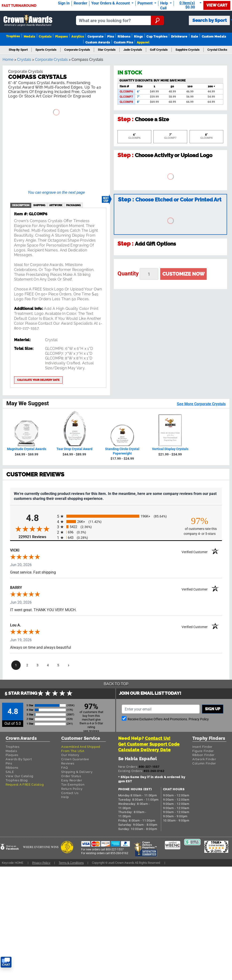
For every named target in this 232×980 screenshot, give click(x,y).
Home (8, 60)
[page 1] (16, 665)
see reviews (91, 731)
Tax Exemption (73, 785)
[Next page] (68, 665)
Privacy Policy (199, 719)
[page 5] (58, 665)
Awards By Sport (19, 759)
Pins (110, 37)
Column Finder (204, 763)
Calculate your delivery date (38, 380)
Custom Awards (98, 42)
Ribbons (124, 37)
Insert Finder (202, 747)
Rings (138, 37)
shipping (39, 205)
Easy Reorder (72, 780)
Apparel (143, 42)
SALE (10, 772)
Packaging (73, 205)
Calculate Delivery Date (145, 750)
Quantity (128, 274)
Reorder (80, 3)
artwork (56, 205)
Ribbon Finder (203, 755)
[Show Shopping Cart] (190, 5)
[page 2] (27, 665)
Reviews (68, 763)
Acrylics (78, 37)
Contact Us (70, 793)
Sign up (213, 709)
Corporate (95, 37)
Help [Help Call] (165, 3)
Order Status (71, 776)
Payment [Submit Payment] (145, 3)
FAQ (65, 768)
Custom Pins (123, 42)
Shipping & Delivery (77, 772)
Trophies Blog (17, 780)
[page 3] (38, 665)
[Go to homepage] (28, 21)
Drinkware (179, 37)
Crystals (45, 37)
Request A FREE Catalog (25, 785)
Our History (70, 755)
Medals (29, 37)
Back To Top (116, 684)
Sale (194, 37)
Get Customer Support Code (149, 744)
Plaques (61, 37)
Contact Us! (158, 738)
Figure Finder (203, 751)
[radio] (116, 516)
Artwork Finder (204, 759)
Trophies (13, 36)
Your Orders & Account (111, 3)
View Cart (217, 5)
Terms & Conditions (71, 863)
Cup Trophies (157, 37)
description (21, 205)
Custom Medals (214, 37)
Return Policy (72, 789)
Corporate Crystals (51, 60)
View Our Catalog (19, 776)
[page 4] (48, 665)
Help (65, 797)
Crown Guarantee (75, 759)
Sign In (64, 3)
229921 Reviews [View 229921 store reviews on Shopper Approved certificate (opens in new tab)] (37, 537)
